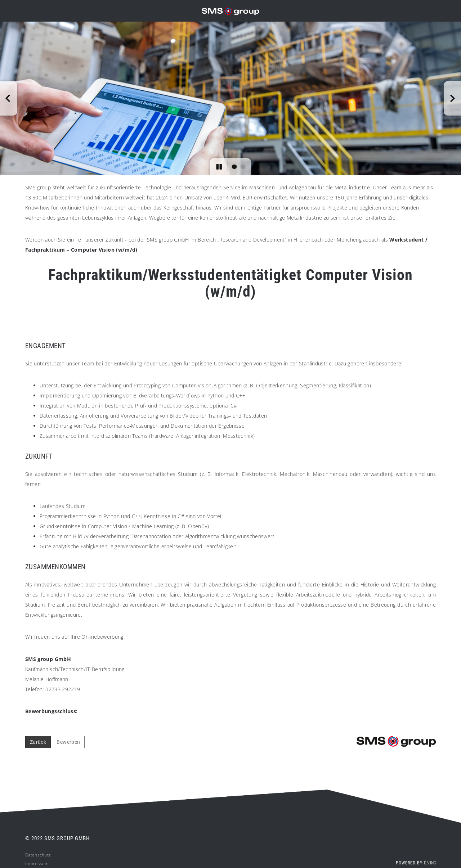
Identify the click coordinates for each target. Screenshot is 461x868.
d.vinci (431, 863)
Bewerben (68, 742)
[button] (9, 98)
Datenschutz (38, 855)
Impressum (37, 863)
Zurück (38, 742)
